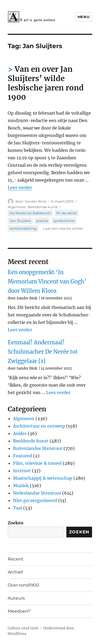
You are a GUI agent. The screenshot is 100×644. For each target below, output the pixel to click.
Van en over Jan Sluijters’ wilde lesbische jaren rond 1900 (46, 83)
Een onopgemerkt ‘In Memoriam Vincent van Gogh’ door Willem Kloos (47, 281)
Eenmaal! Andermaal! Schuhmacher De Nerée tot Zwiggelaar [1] (43, 352)
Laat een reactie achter (63, 228)
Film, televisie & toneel (37, 463)
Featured (23, 456)
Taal (18, 508)
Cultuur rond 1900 (23, 628)
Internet (22, 471)
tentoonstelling (23, 228)
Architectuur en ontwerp (39, 426)
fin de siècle (67, 213)
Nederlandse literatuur (37, 493)
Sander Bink (36, 201)
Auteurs (16, 598)
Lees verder (20, 187)
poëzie (42, 221)
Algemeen (17, 207)
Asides (20, 433)
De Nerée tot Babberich (30, 213)
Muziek (21, 486)
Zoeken (16, 523)
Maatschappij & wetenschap (43, 478)
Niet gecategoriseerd (35, 500)
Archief (15, 572)
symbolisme (64, 221)
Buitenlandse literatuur (38, 448)
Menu (83, 17)
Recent (16, 559)
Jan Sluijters (20, 221)
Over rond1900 (23, 585)
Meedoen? (19, 611)
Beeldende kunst (43, 207)
